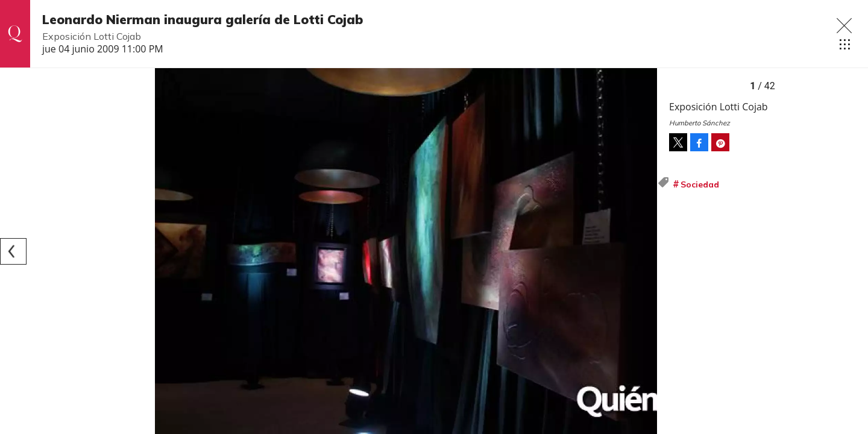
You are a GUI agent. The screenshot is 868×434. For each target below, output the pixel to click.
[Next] (644, 251)
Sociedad (700, 184)
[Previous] (13, 251)
